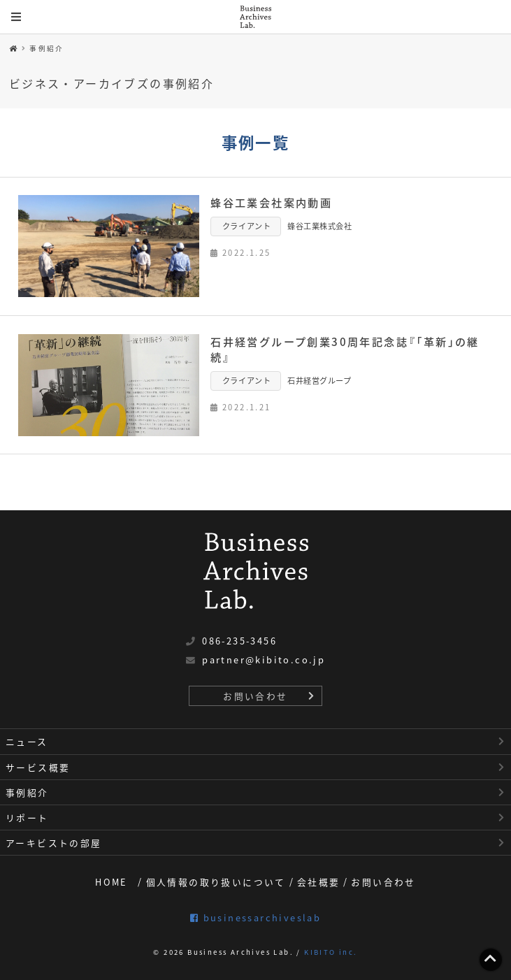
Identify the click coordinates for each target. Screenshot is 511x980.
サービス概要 (38, 767)
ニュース (27, 741)
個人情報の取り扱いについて (216, 882)
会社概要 (319, 882)
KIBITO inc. (331, 952)
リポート (27, 817)
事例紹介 (47, 48)
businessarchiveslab (255, 917)
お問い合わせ (255, 696)
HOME (111, 882)
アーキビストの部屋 (54, 843)
